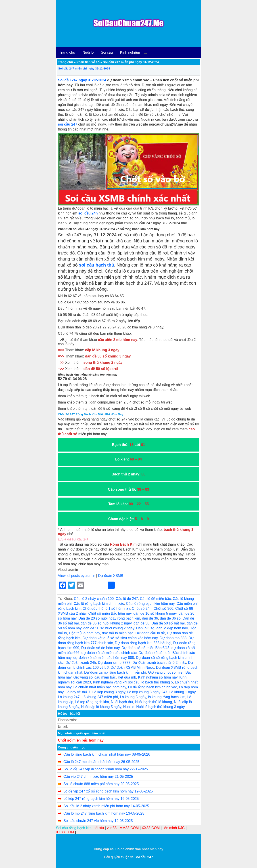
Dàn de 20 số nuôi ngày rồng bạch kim (109, 618)
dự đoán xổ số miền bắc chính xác (109, 653)
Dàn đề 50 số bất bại (168, 623)
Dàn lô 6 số (145, 628)
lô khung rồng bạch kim (167, 697)
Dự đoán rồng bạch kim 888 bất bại (143, 643)
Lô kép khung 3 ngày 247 (147, 692)
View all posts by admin (77, 576)
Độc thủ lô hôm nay (85, 633)
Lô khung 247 (69, 697)
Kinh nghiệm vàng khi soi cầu (116, 682)
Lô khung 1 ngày (182, 692)
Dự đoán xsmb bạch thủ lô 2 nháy (159, 663)
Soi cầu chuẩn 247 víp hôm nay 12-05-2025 (98, 821)
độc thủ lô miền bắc (118, 633)
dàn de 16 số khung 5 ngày (155, 613)
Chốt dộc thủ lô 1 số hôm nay (106, 608)
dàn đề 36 (150, 618)
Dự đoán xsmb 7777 (114, 663)
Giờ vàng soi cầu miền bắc (95, 677)
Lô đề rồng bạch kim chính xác (152, 687)
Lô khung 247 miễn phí (100, 697)
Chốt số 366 (163, 608)
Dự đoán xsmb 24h (81, 663)
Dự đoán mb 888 (173, 638)
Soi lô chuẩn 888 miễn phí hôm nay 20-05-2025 (101, 784)
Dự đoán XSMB (111, 576)
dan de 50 (141, 623)
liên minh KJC (174, 828)
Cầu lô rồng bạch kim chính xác (99, 604)
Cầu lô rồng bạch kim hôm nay (150, 604)
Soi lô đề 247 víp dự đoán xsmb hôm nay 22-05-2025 (106, 769)
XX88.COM (151, 828)
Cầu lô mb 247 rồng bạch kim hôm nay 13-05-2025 (104, 813)
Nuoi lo (129, 707)
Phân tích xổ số (88, 62)
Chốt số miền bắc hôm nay (81, 740)
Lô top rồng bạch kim (92, 702)
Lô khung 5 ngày (133, 697)
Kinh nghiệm (130, 52)
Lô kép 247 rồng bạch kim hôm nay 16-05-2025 (101, 799)
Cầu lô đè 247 (127, 599)
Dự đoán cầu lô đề (150, 633)
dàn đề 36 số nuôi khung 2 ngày (106, 623)
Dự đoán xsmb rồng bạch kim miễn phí (115, 672)
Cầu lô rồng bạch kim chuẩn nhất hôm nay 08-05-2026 (107, 754)
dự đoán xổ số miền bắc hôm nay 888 (104, 658)
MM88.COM (129, 828)
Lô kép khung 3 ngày (109, 692)
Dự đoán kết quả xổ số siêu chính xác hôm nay (120, 638)
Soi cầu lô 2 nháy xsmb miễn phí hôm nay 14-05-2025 (106, 806)
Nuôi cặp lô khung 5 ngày (101, 707)
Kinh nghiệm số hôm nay (158, 677)
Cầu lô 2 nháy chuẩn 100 (94, 599)
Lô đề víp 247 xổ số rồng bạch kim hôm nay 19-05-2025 (108, 791)
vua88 (112, 828)
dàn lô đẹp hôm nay (172, 628)
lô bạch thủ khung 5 (157, 682)
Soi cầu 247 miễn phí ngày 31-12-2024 (84, 68)
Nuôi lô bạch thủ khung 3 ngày (160, 707)
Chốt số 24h (142, 608)
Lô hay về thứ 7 (78, 692)
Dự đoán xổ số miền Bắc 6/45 (145, 648)
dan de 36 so (170, 618)
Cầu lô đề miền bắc (155, 599)
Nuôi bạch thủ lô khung (154, 702)
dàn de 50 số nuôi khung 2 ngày (109, 628)
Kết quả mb (127, 677)
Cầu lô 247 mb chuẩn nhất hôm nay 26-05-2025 (101, 762)
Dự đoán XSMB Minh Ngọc (132, 667)
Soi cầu (107, 52)
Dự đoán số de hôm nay (100, 648)
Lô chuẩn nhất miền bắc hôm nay (100, 687)
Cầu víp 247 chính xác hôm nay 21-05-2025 (98, 777)
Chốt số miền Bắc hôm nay (110, 613)
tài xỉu (99, 828)
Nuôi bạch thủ (122, 702)
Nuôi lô (88, 52)
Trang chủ (67, 52)
